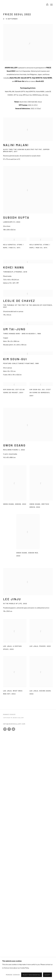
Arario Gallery (10, 5)
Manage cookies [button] (9, 714)
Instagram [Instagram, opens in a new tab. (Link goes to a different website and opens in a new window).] (5, 729)
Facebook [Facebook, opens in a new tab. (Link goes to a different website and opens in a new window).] (9, 729)
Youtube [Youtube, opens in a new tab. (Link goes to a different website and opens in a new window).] (13, 729)
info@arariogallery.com (14, 724)
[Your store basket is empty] (47, 5)
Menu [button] (51, 5)
